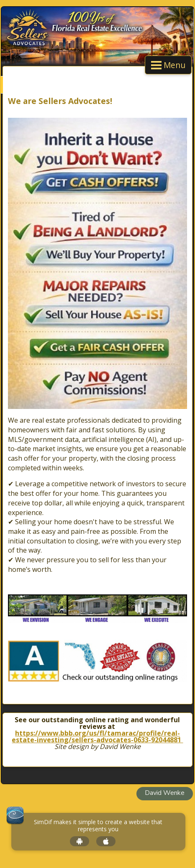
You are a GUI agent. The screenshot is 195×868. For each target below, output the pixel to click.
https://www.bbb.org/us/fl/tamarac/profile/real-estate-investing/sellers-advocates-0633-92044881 (97, 736)
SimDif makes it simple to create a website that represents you (98, 826)
